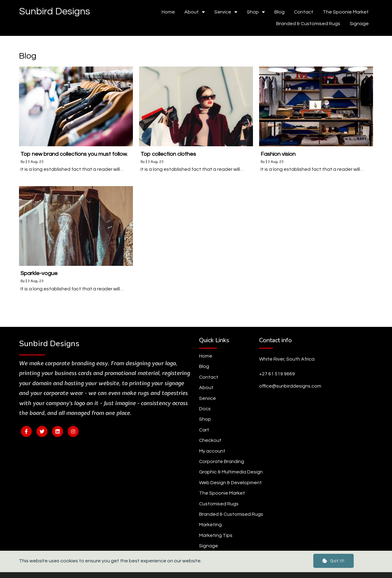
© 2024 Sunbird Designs (196, 568)
